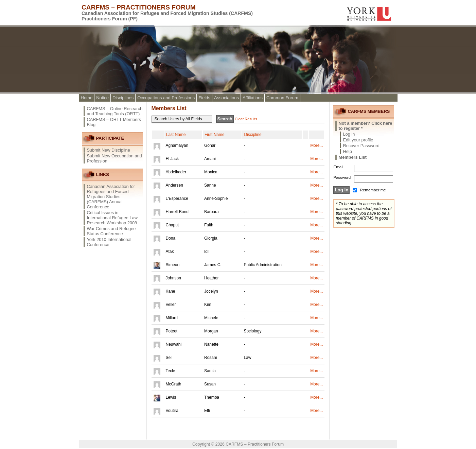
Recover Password (361, 146)
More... (316, 145)
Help (347, 151)
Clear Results (246, 119)
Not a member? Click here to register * (365, 126)
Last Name (176, 135)
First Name (215, 135)
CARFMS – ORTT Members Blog (114, 122)
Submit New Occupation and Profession (114, 158)
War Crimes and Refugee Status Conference (111, 231)
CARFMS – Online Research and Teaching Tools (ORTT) (115, 111)
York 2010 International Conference (109, 242)
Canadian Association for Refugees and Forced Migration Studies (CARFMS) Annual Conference (111, 197)
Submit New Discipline (109, 150)
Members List (352, 157)
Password (342, 177)
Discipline (253, 135)
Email (338, 167)
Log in (349, 134)
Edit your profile (358, 140)
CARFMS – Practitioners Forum (139, 7)
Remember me (373, 190)
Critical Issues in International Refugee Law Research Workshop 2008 (112, 218)
